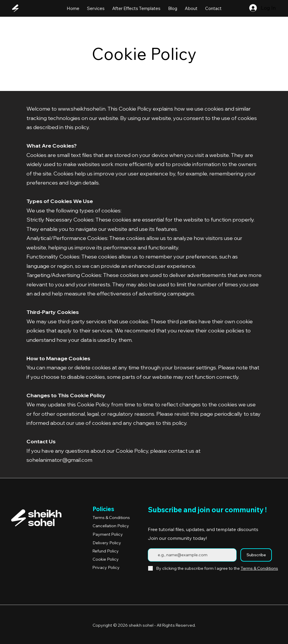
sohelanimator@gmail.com (59, 460)
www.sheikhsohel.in (82, 109)
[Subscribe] (256, 555)
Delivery (107, 543)
